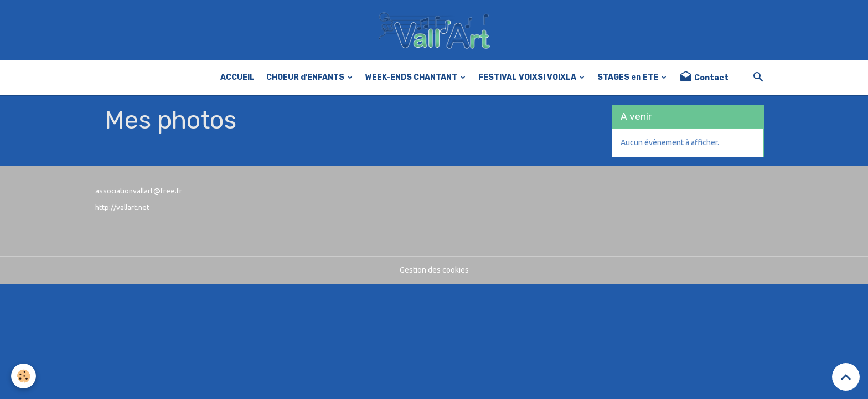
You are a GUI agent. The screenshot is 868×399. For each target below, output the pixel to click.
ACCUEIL (237, 77)
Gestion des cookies (434, 270)
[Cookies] (24, 376)
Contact (704, 77)
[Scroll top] (846, 377)
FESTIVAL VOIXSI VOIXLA (528, 77)
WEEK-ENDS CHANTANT (412, 77)
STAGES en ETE (629, 77)
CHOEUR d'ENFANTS (306, 77)
